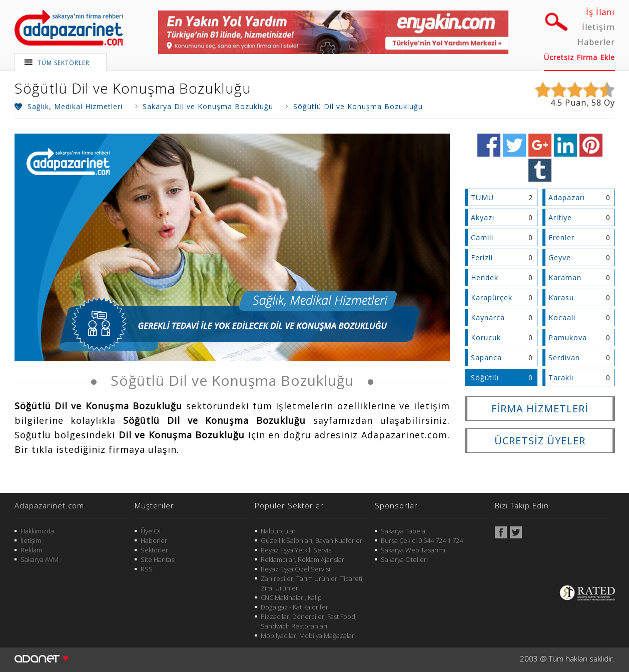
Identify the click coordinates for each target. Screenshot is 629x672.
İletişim (598, 27)
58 (596, 103)
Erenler (561, 237)
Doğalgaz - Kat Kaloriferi (295, 607)
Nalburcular (278, 531)
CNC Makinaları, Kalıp (291, 597)
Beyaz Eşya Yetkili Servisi (297, 550)
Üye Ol (151, 531)
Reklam (31, 550)
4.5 (556, 103)
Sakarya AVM (40, 559)
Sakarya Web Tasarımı (413, 550)
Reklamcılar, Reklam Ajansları (303, 559)
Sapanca (486, 358)
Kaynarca (488, 317)
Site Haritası (158, 559)
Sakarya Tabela (403, 531)
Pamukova (568, 338)
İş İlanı (600, 12)
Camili (482, 237)
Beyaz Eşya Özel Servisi (295, 569)
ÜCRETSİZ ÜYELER (540, 441)
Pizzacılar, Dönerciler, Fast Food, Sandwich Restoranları (309, 621)
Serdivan (564, 358)
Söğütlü (485, 378)
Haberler (596, 42)
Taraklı (561, 378)
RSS (147, 569)
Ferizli (482, 257)
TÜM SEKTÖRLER (64, 63)
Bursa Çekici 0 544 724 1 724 (422, 540)
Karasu (561, 297)
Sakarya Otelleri (404, 559)
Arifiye (560, 217)
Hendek (485, 277)
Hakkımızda (37, 531)
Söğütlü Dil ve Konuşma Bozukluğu (133, 88)
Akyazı (483, 217)
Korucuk (486, 338)
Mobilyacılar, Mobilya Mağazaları (308, 635)
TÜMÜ (482, 197)
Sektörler (154, 550)
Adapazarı (567, 197)
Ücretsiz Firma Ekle (579, 57)
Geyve (560, 257)
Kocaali (562, 317)
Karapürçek (492, 297)
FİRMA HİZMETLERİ (540, 409)
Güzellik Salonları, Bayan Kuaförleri (312, 540)
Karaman (565, 277)
